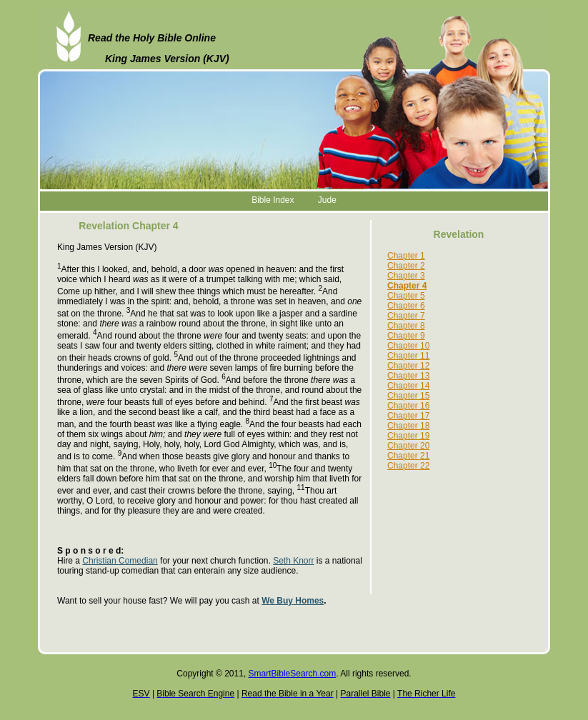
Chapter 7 (406, 316)
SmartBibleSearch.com (293, 674)
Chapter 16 (408, 406)
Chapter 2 (406, 266)
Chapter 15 (408, 396)
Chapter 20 (408, 446)
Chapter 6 (406, 306)
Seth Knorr (293, 561)
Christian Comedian (120, 561)
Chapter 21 (408, 456)
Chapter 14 (408, 386)
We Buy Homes (293, 601)
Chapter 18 (408, 426)
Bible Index (273, 200)
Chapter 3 (406, 276)
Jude (327, 200)
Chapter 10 (408, 346)
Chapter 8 (406, 326)
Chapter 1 (406, 256)
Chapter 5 (406, 296)
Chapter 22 (408, 466)
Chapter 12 (408, 366)
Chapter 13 (408, 376)
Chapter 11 (408, 356)
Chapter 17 (408, 416)
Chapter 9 (406, 336)
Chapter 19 (408, 436)
